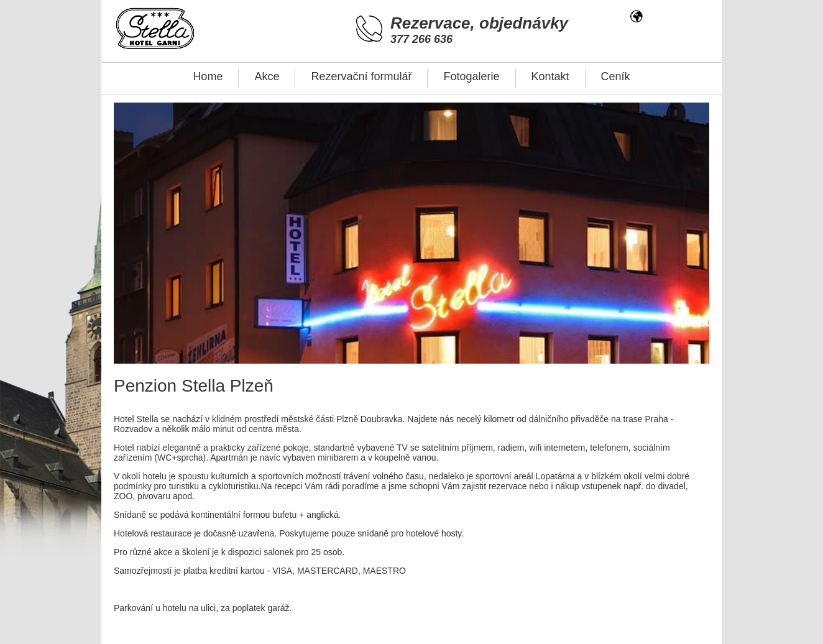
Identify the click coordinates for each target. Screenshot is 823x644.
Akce (267, 76)
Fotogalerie (471, 76)
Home (208, 76)
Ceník (616, 76)
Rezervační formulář (361, 76)
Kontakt (550, 76)
